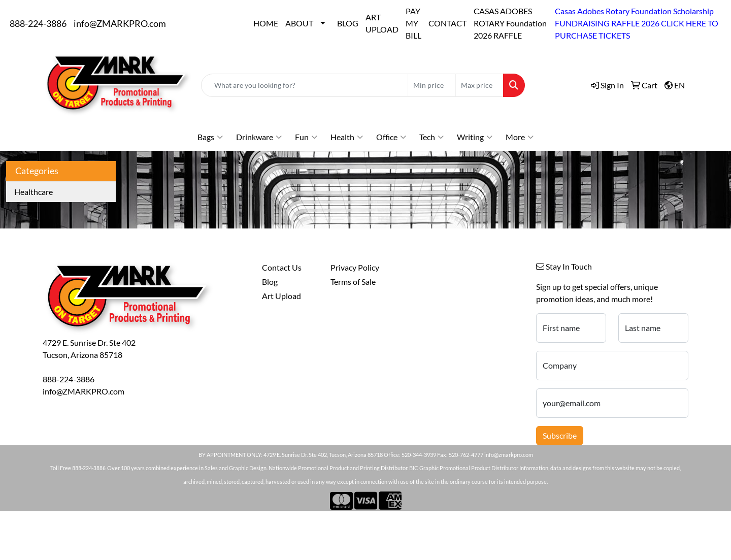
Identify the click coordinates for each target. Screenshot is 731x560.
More (520, 137)
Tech (431, 137)
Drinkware (259, 137)
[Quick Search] (305, 85)
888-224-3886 (38, 23)
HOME (266, 23)
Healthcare (34, 192)
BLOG (348, 23)
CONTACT (447, 23)
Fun (306, 137)
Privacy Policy (355, 267)
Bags (210, 137)
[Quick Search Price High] (479, 85)
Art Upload (281, 296)
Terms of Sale (353, 282)
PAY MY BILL (413, 23)
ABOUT (299, 23)
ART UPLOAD (382, 23)
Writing (475, 137)
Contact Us (282, 267)
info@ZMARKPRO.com (120, 23)
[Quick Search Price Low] (432, 85)
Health (347, 137)
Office (391, 137)
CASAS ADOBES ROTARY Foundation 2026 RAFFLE (510, 23)
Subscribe (560, 435)
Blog (270, 282)
